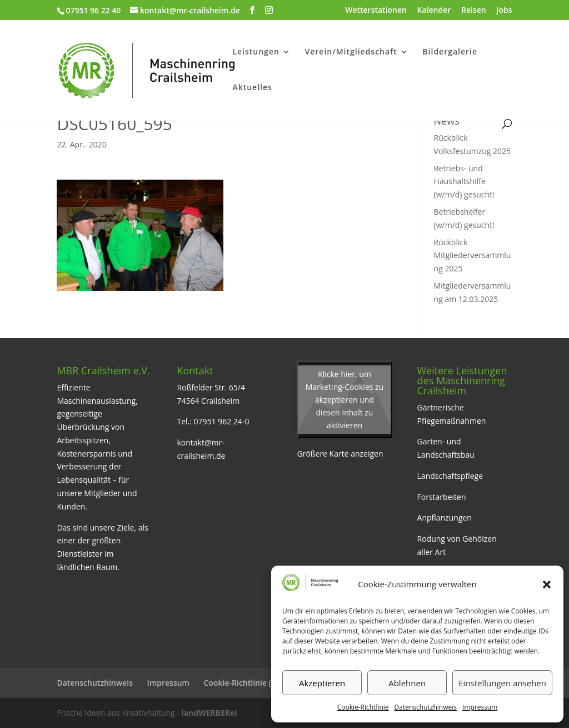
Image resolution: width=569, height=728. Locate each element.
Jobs (504, 11)
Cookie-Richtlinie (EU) (244, 683)
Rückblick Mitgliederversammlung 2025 (473, 256)
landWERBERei (209, 713)
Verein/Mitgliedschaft (351, 52)
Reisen (474, 11)
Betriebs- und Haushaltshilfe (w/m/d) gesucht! (464, 182)
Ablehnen (407, 683)
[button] (547, 585)
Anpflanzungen (445, 517)
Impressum (480, 707)
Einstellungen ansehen (502, 683)
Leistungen (256, 52)
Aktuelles (252, 88)
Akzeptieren (322, 683)
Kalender (434, 11)
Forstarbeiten (442, 497)
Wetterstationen (376, 11)
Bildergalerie (450, 52)
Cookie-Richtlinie (363, 707)
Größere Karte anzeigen (340, 454)
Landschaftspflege (450, 476)
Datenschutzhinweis (426, 707)
